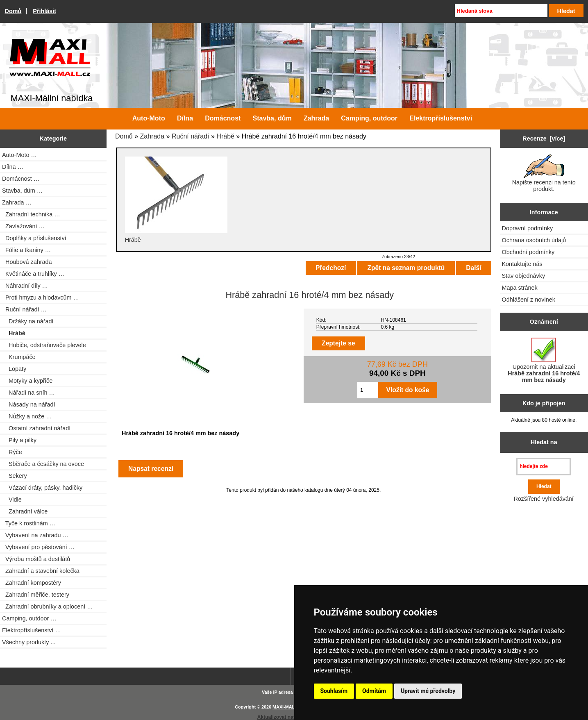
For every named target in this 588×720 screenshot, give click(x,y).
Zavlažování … (23, 226)
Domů (13, 11)
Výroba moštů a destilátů (36, 559)
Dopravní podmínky (528, 228)
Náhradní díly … (25, 286)
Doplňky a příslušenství (34, 238)
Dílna (185, 118)
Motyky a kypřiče (27, 381)
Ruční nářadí (191, 136)
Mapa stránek (520, 288)
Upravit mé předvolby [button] (428, 691)
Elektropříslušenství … (32, 630)
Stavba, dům (272, 118)
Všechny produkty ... (29, 642)
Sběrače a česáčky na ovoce (43, 464)
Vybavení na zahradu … (35, 535)
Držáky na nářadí (28, 321)
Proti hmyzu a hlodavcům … (41, 298)
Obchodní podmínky (528, 252)
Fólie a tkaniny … (26, 250)
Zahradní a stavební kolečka (41, 571)
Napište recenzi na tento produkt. (544, 173)
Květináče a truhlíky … (33, 274)
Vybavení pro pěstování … (38, 547)
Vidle (12, 500)
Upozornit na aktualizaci (544, 360)
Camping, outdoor (369, 118)
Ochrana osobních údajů (534, 240)
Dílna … (13, 167)
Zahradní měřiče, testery (36, 595)
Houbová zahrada (27, 262)
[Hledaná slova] (501, 11)
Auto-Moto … (19, 155)
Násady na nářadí (29, 404)
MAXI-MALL (285, 707)
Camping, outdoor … (29, 618)
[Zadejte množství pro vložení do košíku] (368, 390)
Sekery (15, 476)
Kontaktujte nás (522, 264)
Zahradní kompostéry (32, 583)
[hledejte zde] (544, 467)
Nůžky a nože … (27, 416)
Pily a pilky (19, 440)
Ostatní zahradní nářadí (36, 428)
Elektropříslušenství (441, 118)
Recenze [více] (544, 139)
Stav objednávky (524, 276)
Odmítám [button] (374, 691)
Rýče (12, 452)
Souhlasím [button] (334, 691)
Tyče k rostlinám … (29, 523)
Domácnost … (21, 179)
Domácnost (223, 118)
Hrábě (225, 136)
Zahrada (152, 136)
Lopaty (14, 369)
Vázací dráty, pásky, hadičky (42, 488)
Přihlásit (44, 11)
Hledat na (544, 442)
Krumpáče (19, 357)
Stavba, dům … (22, 191)
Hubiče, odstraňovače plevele (44, 345)
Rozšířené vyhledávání (543, 499)
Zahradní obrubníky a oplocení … (48, 606)
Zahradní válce (25, 511)
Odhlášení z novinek (529, 300)
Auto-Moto (149, 118)
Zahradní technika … (31, 214)
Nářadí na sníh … (28, 393)
